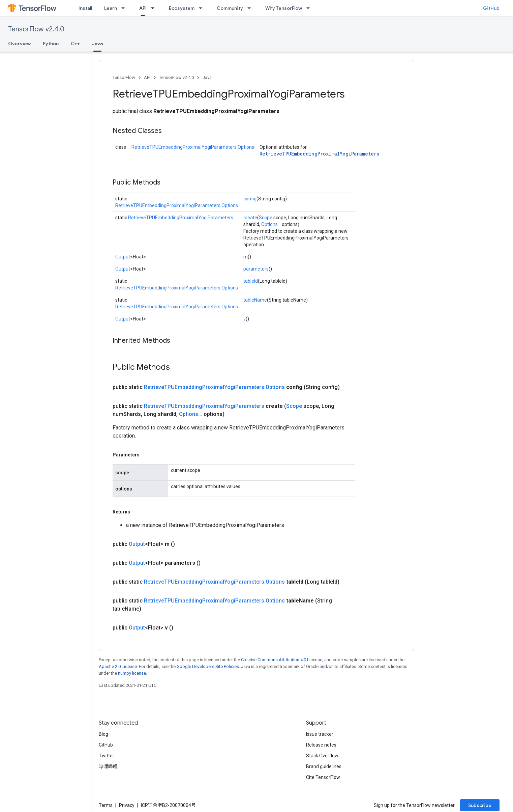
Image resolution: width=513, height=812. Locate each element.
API (147, 77)
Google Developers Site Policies (208, 666)
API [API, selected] (143, 8)
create (250, 218)
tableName (255, 300)
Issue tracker (320, 734)
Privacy (127, 805)
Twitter (107, 756)
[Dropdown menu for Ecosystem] (203, 8)
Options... (271, 224)
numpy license (132, 673)
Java (207, 77)
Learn (111, 8)
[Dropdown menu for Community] (251, 8)
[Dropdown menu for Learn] (125, 8)
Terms (106, 805)
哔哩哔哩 (108, 766)
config (250, 199)
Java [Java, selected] (97, 44)
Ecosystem (182, 8)
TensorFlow (124, 77)
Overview (19, 44)
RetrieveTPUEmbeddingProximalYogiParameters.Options (193, 147)
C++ (75, 44)
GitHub (491, 8)
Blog (103, 734)
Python (51, 44)
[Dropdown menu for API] (155, 8)
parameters (256, 269)
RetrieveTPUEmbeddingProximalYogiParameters (319, 154)
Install (85, 8)
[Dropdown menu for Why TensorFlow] (310, 8)
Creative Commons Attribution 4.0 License (282, 660)
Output (123, 257)
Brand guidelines (324, 766)
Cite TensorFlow (323, 777)
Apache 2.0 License (118, 666)
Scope (266, 218)
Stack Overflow (322, 756)
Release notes (321, 745)
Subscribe (480, 805)
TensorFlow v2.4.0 (36, 29)
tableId (251, 281)
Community (230, 8)
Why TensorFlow (284, 8)
